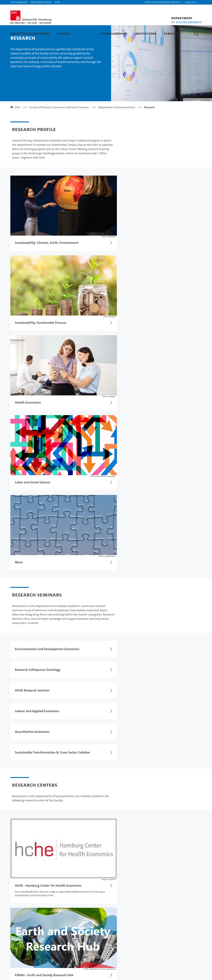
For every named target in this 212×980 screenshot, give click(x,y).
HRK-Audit (180, 957)
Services (171, 33)
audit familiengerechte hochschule (150, 960)
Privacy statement (157, 876)
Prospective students (23, 922)
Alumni (124, 932)
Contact (172, 916)
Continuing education (24, 927)
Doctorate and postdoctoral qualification (38, 846)
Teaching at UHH (72, 922)
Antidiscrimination (179, 941)
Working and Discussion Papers (32, 837)
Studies (63, 33)
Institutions (146, 33)
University (126, 916)
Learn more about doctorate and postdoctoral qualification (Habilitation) (146, 648)
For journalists (19, 2)
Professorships (114, 33)
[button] (163, 2)
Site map (195, 876)
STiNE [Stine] (57, 2)
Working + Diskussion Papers (33, 743)
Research (85, 33)
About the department (30, 33)
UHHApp (173, 927)
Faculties (125, 927)
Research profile (122, 837)
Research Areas (22, 766)
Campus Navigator (179, 922)
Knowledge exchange (75, 938)
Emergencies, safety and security (183, 934)
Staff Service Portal (41, 2)
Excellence (126, 922)
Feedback (120, 876)
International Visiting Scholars (34, 754)
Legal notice (136, 876)
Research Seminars (27, 778)
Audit (162, 957)
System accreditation (196, 959)
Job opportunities (73, 932)
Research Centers (26, 790)
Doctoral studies (72, 927)
